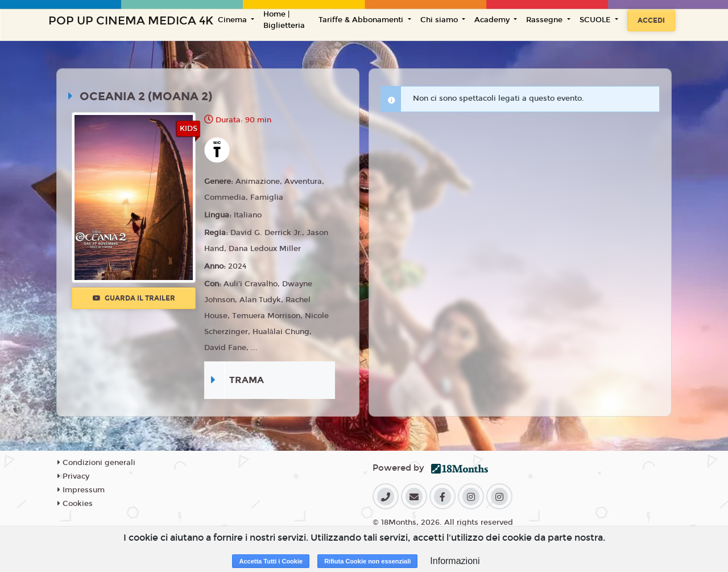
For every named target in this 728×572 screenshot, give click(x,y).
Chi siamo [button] (440, 20)
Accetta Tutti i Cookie (271, 561)
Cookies (75, 504)
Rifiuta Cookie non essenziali (367, 561)
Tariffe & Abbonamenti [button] (362, 20)
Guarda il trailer (134, 298)
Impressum (81, 490)
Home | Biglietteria (284, 20)
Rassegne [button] (545, 20)
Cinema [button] (233, 20)
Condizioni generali (96, 463)
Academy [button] (493, 20)
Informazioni (455, 561)
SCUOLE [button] (596, 20)
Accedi (651, 20)
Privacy (73, 476)
